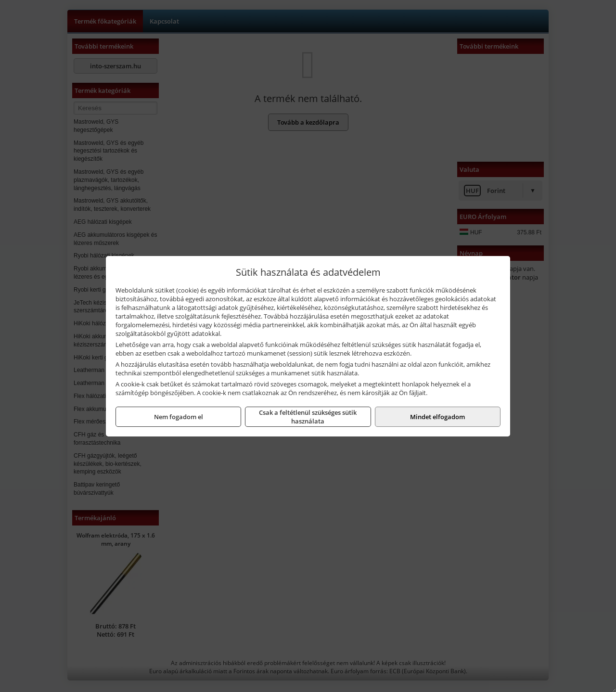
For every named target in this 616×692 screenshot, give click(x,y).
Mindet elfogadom (437, 417)
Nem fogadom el (179, 417)
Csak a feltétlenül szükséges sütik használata (308, 417)
